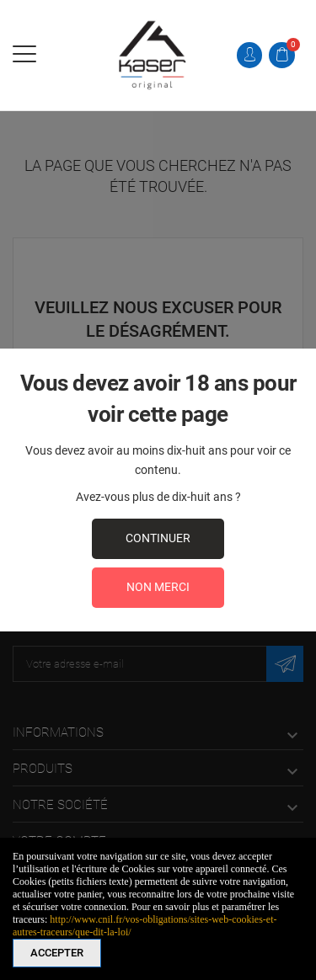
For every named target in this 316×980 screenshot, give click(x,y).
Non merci (158, 587)
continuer (158, 538)
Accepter (57, 953)
